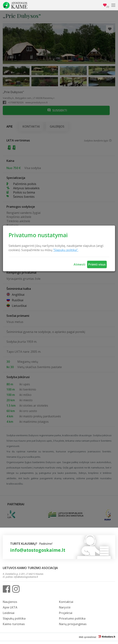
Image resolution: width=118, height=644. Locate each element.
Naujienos (10, 602)
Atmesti (79, 264)
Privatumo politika (72, 618)
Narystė (65, 607)
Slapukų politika (14, 618)
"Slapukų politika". (66, 250)
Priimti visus (97, 264)
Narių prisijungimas (73, 624)
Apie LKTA (10, 607)
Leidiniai (9, 613)
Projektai (66, 613)
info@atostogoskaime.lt (38, 550)
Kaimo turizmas (14, 624)
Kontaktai (66, 602)
